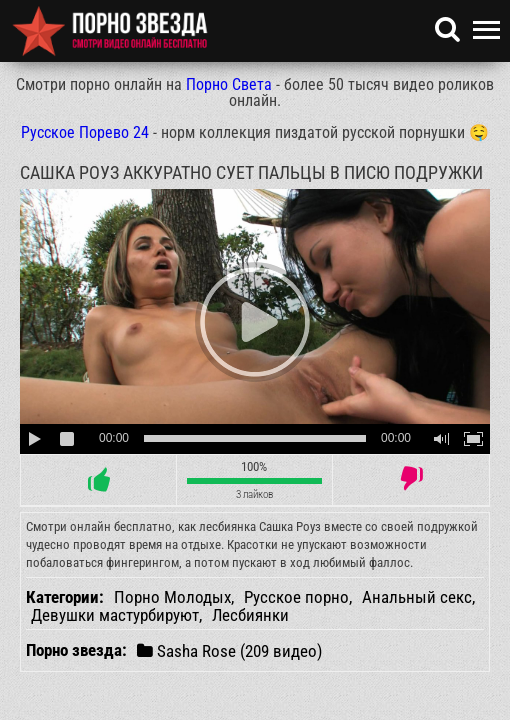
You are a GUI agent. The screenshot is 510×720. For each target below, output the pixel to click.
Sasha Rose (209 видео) (229, 650)
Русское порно (296, 597)
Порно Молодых (172, 597)
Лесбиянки (250, 615)
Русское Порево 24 (85, 132)
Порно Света (229, 84)
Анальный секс (417, 597)
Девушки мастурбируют (115, 615)
